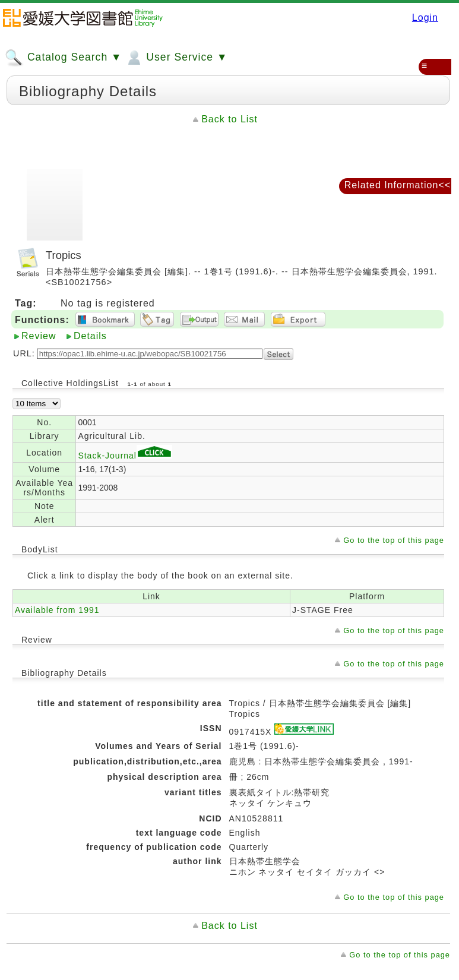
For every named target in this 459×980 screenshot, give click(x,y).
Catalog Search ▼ (63, 58)
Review (39, 336)
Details (90, 336)
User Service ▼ (176, 58)
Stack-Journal (125, 456)
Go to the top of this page (394, 540)
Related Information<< (398, 185)
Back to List (229, 119)
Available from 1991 (57, 610)
